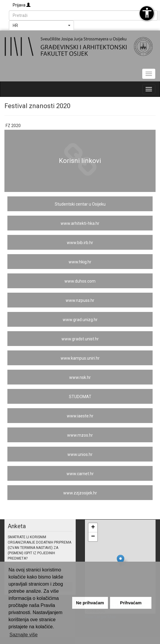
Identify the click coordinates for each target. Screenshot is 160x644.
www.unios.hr (80, 454)
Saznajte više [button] (24, 635)
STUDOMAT (80, 397)
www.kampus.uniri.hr (80, 358)
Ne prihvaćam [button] (90, 603)
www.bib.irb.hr (80, 243)
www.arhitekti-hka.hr (80, 223)
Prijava (22, 5)
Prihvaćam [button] (131, 603)
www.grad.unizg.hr (80, 320)
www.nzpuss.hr (80, 300)
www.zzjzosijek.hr (80, 493)
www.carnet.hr (80, 474)
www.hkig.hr (80, 262)
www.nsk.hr (80, 377)
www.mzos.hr (80, 435)
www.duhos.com (80, 281)
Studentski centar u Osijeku (80, 204)
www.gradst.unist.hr (80, 339)
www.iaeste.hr (80, 416)
